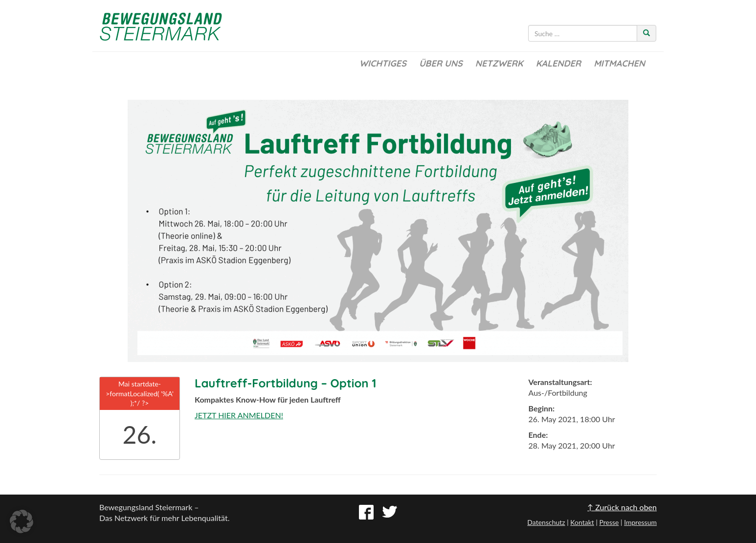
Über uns (441, 63)
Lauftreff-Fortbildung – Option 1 (286, 383)
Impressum (640, 522)
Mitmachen (619, 63)
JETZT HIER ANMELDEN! (239, 415)
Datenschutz (546, 522)
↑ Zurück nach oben (622, 507)
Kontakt (582, 522)
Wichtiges (383, 63)
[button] (22, 521)
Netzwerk (499, 63)
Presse (609, 522)
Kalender (558, 63)
